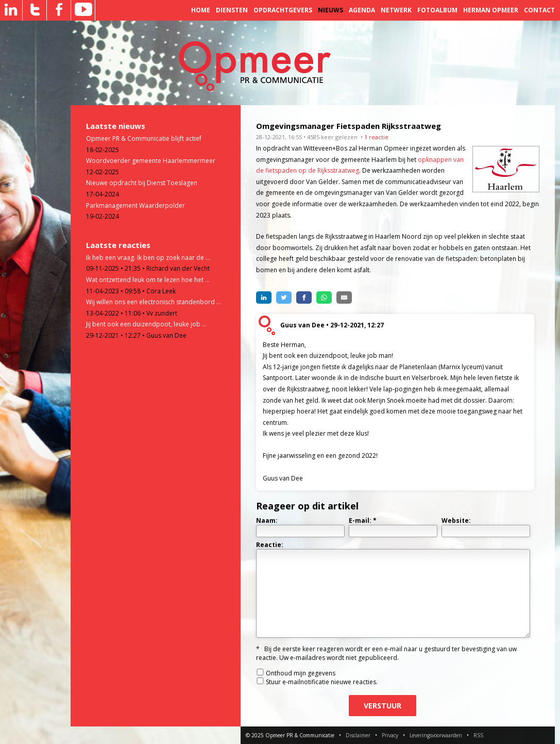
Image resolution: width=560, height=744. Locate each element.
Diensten (232, 10)
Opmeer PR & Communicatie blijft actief (144, 138)
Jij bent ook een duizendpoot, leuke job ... (146, 324)
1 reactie (376, 137)
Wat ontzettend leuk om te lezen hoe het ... (148, 280)
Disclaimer (358, 735)
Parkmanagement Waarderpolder (135, 205)
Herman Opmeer (491, 10)
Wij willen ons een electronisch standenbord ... (154, 302)
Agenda (362, 10)
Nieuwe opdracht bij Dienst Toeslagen (142, 183)
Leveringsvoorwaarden (436, 735)
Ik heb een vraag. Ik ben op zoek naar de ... (148, 258)
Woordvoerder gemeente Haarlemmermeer (151, 161)
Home (201, 10)
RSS (478, 735)
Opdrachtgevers (283, 10)
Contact (539, 10)
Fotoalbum (437, 10)
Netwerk (396, 10)
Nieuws (330, 10)
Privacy (390, 735)
